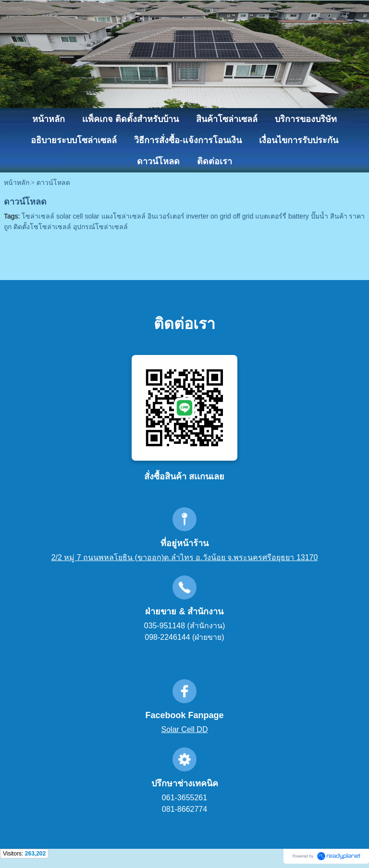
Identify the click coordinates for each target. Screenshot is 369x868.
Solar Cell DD (185, 729)
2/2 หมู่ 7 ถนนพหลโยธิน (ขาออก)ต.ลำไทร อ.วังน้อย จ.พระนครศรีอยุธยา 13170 (185, 557)
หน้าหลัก (17, 183)
